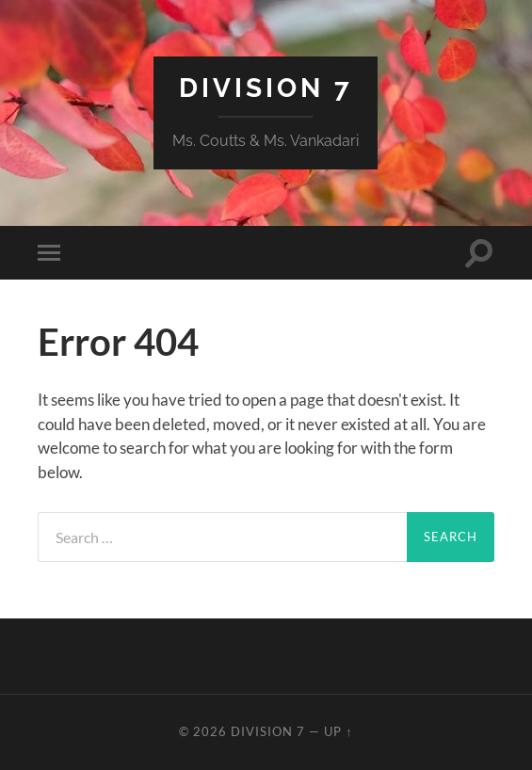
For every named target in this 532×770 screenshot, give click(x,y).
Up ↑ (338, 731)
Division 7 (266, 88)
